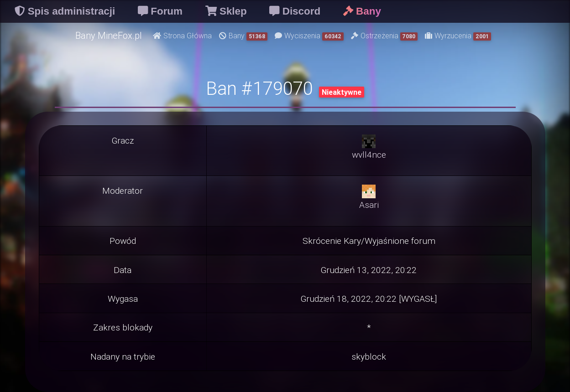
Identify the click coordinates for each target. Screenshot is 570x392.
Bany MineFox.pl (109, 35)
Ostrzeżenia (384, 36)
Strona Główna (182, 36)
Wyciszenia (309, 36)
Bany (243, 36)
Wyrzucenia (458, 36)
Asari (369, 205)
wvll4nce (369, 155)
